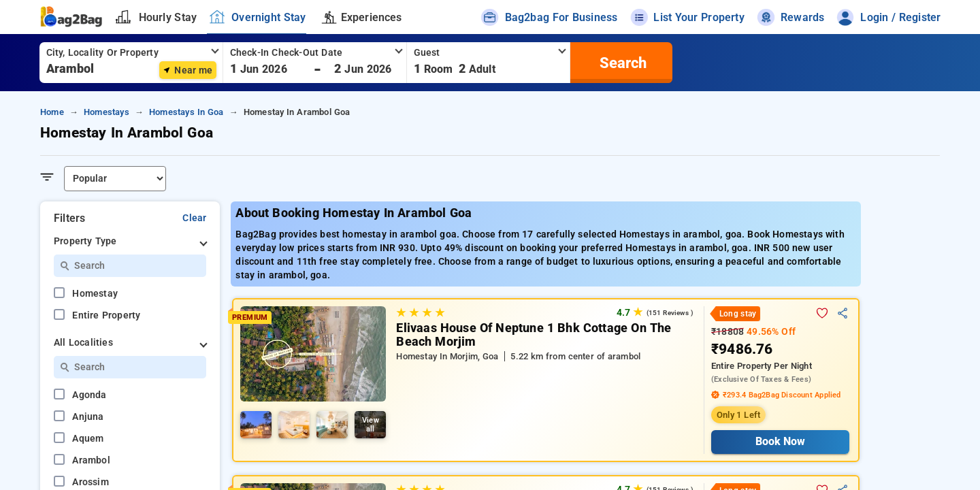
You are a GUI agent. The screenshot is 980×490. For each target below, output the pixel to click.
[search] (621, 63)
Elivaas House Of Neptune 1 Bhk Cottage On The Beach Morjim (534, 335)
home (52, 112)
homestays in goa (186, 112)
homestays (107, 112)
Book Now (780, 441)
